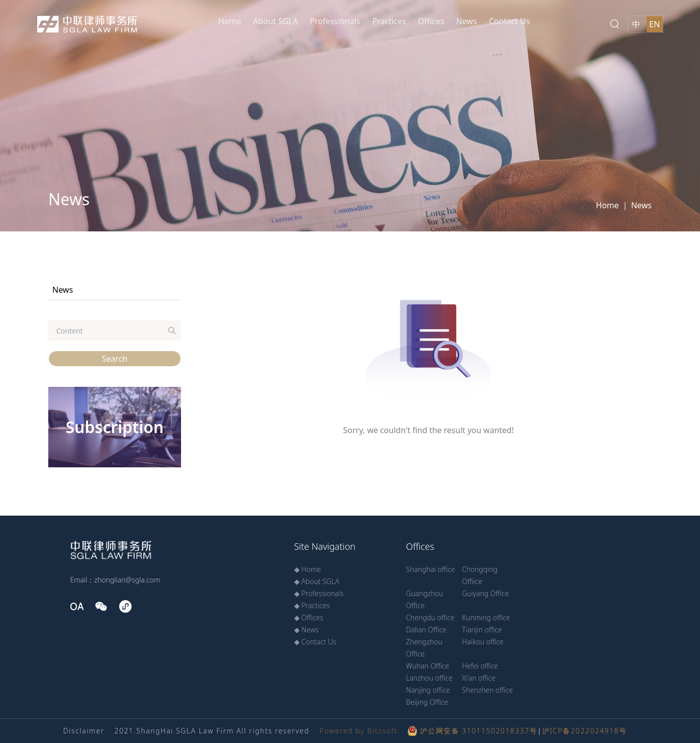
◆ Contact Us (315, 642)
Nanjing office (428, 690)
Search (115, 359)
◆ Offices (309, 617)
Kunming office (486, 617)
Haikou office (483, 642)
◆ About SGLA (317, 581)
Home (230, 21)
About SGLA (276, 21)
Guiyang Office (486, 593)
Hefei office (480, 666)
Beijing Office (427, 702)
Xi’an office (479, 678)
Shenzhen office (488, 690)
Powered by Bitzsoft (358, 731)
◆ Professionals (319, 593)
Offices (431, 21)
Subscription (114, 427)
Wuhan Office (427, 666)
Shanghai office (430, 569)
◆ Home (308, 569)
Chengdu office (430, 617)
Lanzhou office (429, 678)
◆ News (307, 630)
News (466, 21)
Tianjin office (482, 630)
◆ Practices (312, 605)
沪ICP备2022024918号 (585, 731)
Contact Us (509, 21)
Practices (389, 21)
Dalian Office (426, 630)
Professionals (335, 21)
